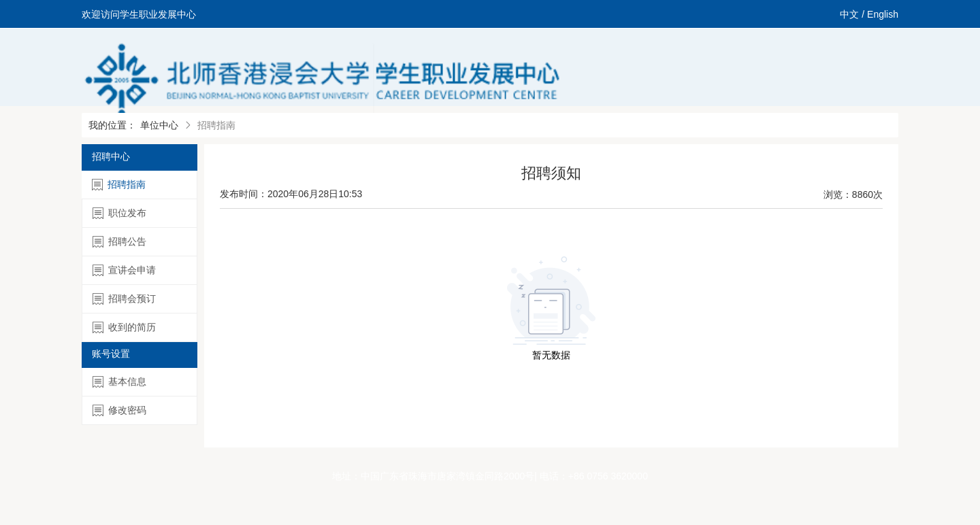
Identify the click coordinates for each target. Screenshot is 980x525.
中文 (849, 14)
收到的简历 (124, 327)
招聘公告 (119, 242)
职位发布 (119, 213)
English (883, 14)
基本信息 (119, 382)
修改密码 (119, 410)
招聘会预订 (124, 299)
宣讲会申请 (124, 270)
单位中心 (159, 125)
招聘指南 (119, 185)
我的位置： (112, 125)
